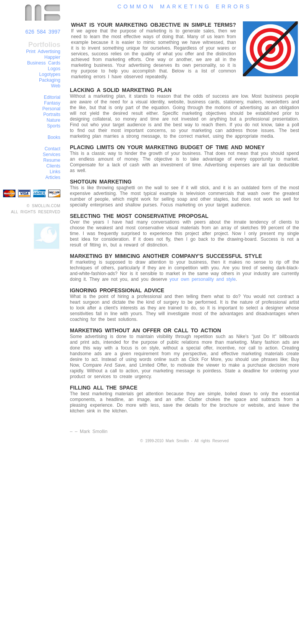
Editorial (52, 97)
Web (56, 86)
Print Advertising (43, 52)
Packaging (50, 80)
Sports (54, 126)
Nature (53, 120)
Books (54, 137)
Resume (52, 160)
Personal (51, 109)
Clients (53, 166)
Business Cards (44, 63)
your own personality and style (203, 279)
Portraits (52, 114)
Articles (53, 177)
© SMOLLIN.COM (44, 206)
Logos (54, 69)
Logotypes (50, 74)
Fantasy (52, 103)
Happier (52, 57)
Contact (53, 149)
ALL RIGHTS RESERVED (36, 212)
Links (55, 172)
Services (52, 155)
